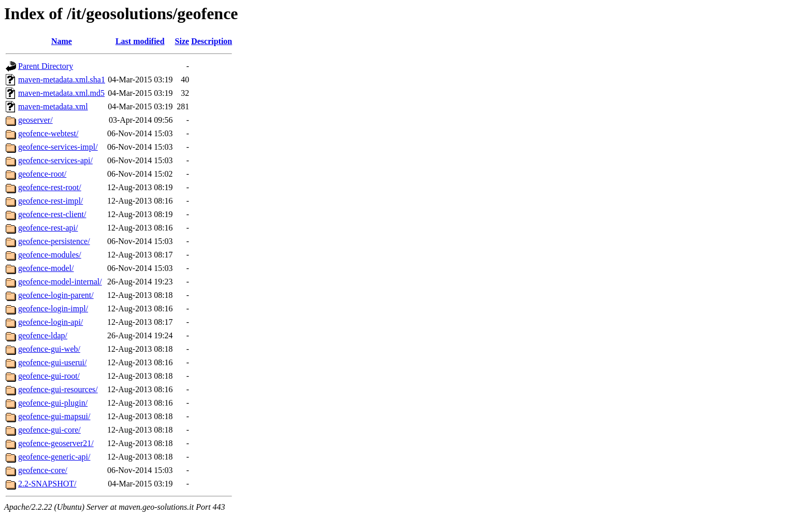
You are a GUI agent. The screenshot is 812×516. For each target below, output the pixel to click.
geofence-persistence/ (54, 241)
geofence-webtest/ (48, 133)
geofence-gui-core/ (49, 430)
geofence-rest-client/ (52, 214)
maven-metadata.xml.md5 (61, 93)
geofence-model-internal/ (60, 282)
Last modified (140, 41)
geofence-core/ (43, 470)
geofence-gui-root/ (49, 376)
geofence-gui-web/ (49, 349)
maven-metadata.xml (53, 106)
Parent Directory (46, 66)
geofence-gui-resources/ (58, 389)
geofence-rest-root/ (50, 187)
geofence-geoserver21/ (56, 443)
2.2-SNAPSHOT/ (47, 484)
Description (212, 41)
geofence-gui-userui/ (52, 362)
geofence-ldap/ (43, 335)
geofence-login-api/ (50, 322)
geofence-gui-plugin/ (53, 403)
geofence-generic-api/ (54, 457)
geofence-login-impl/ (53, 309)
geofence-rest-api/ (48, 228)
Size (182, 41)
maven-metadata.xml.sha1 (62, 80)
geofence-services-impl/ (58, 147)
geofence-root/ (42, 174)
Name (62, 41)
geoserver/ (35, 120)
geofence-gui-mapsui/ (54, 416)
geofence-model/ (46, 268)
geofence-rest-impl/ (50, 201)
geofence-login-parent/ (56, 295)
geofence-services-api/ (55, 160)
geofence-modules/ (50, 255)
